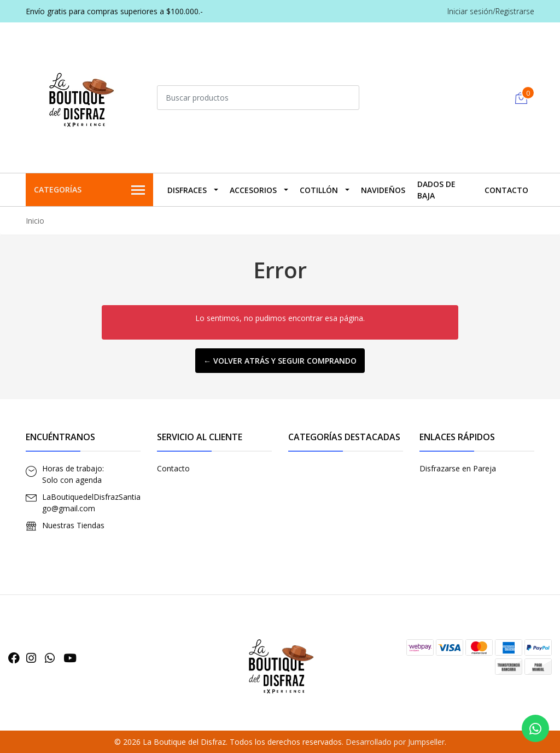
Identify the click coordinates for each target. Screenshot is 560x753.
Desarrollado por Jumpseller (395, 742)
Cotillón (319, 190)
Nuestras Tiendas (73, 525)
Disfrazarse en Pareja (458, 468)
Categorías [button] (89, 190)
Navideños (383, 190)
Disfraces (187, 190)
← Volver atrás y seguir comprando (280, 361)
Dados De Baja (436, 190)
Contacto (506, 190)
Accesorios (253, 190)
